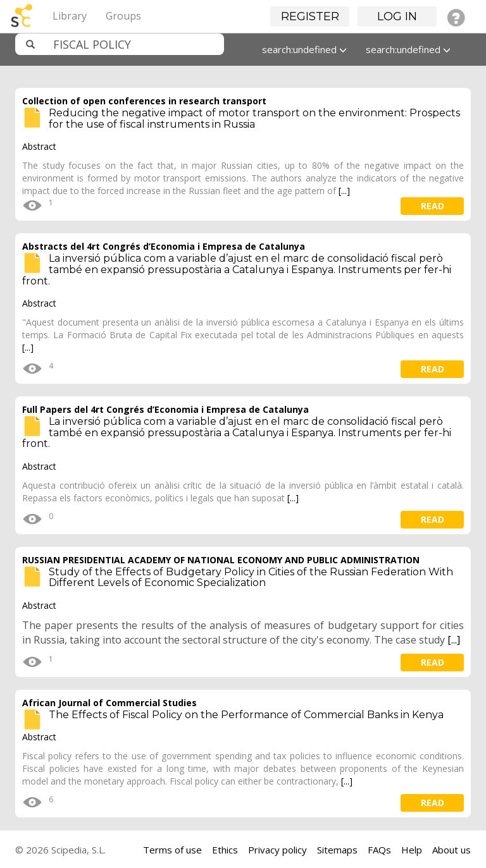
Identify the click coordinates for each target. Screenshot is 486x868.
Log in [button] (397, 16)
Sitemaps (337, 850)
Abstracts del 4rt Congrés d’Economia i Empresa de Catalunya (164, 246)
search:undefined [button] (304, 49)
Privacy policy (277, 850)
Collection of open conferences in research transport (144, 101)
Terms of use (172, 850)
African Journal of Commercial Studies (109, 703)
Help (412, 850)
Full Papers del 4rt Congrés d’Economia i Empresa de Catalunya (165, 409)
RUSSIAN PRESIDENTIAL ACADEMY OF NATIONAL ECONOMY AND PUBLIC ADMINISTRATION (221, 560)
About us (452, 850)
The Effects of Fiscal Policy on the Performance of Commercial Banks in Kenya (246, 715)
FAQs (379, 850)
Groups (123, 16)
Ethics (225, 850)
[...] (344, 191)
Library (70, 16)
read (433, 206)
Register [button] (310, 16)
